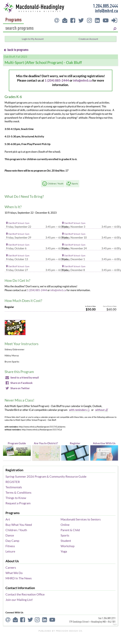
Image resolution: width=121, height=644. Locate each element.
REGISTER (13, 482)
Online (65, 525)
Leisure (10, 551)
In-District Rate (90, 306)
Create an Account (88, 39)
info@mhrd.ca (106, 11)
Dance (10, 535)
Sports (65, 535)
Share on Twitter (17, 388)
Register (75, 443)
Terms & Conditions (18, 492)
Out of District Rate (110, 306)
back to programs (16, 50)
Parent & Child (70, 530)
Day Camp (12, 541)
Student (66, 541)
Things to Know (16, 498)
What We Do (14, 573)
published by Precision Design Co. (60, 631)
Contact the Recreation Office (25, 594)
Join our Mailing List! (19, 600)
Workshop (68, 546)
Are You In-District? (46, 443)
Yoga (64, 551)
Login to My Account (33, 39)
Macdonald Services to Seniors (81, 519)
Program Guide (17, 443)
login (115, 624)
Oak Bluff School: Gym (18, 223)
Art (8, 519)
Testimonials (14, 487)
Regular (9, 307)
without (102, 410)
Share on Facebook (19, 383)
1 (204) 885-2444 (57, 80)
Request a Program (18, 503)
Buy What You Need (19, 525)
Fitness (10, 546)
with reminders (79, 410)
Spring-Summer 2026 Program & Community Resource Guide (46, 476)
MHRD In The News (19, 578)
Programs (13, 20)
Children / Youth (16, 530)
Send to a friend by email (22, 378)
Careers (11, 567)
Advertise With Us (104, 443)
